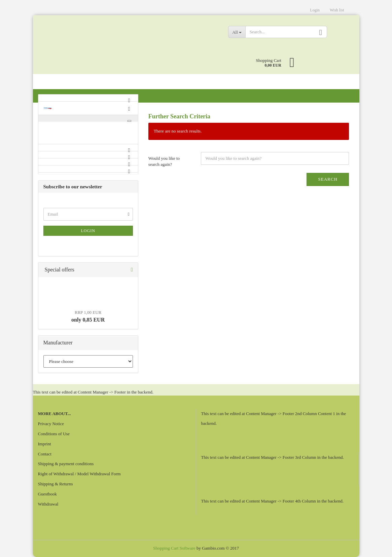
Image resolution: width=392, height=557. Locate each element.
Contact (45, 454)
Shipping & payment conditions (66, 464)
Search (328, 179)
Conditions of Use (54, 434)
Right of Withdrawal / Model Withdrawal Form (79, 474)
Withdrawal (48, 504)
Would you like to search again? (164, 161)
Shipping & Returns (56, 484)
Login (315, 10)
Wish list (337, 10)
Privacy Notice (51, 424)
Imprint (45, 444)
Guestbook (47, 494)
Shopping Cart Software (174, 548)
